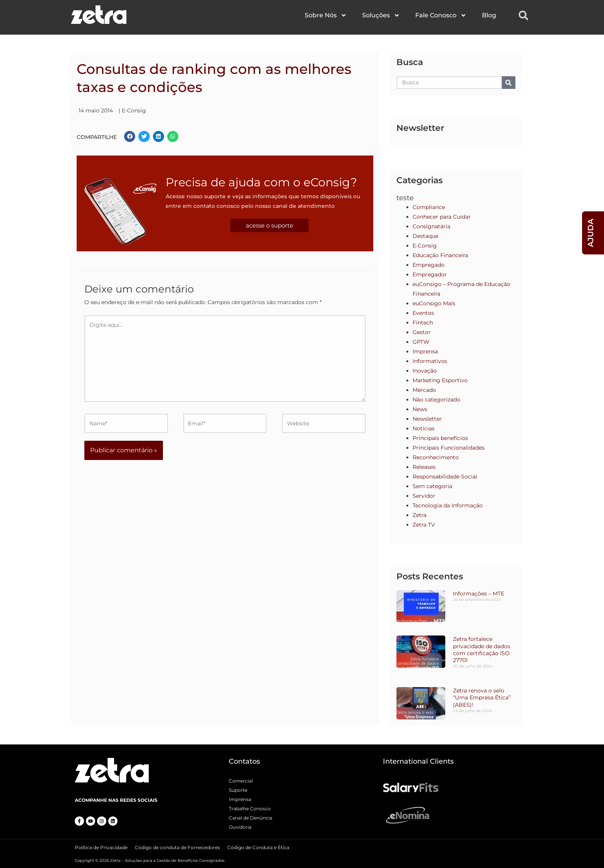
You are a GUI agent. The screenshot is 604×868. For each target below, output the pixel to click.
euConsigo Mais (434, 303)
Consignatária (431, 226)
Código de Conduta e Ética (258, 847)
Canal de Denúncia (251, 818)
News (420, 409)
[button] (523, 15)
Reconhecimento (436, 457)
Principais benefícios (440, 438)
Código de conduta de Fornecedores (177, 847)
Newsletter (427, 419)
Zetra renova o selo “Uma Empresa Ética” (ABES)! (482, 697)
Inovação (425, 371)
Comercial (241, 781)
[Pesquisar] (509, 83)
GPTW (421, 342)
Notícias (424, 428)
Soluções (381, 15)
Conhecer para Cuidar (442, 217)
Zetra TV (424, 525)
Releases (424, 467)
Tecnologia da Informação (448, 505)
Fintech (423, 323)
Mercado (424, 390)
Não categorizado (436, 400)
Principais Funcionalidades (449, 448)
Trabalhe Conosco (250, 809)
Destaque (425, 236)
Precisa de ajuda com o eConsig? (261, 182)
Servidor (424, 496)
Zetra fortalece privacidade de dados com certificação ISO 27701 (482, 650)
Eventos (423, 313)
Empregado (429, 265)
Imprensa (425, 351)
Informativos (430, 361)
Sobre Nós (326, 15)
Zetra (419, 515)
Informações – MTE (479, 594)
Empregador (430, 274)
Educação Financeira (440, 255)
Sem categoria (432, 486)
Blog (489, 15)
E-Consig (134, 110)
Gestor (422, 332)
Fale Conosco (441, 15)
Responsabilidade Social (445, 477)
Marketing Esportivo (440, 380)
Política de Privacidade (101, 847)
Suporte (238, 790)
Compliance (429, 207)
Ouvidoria (240, 827)
